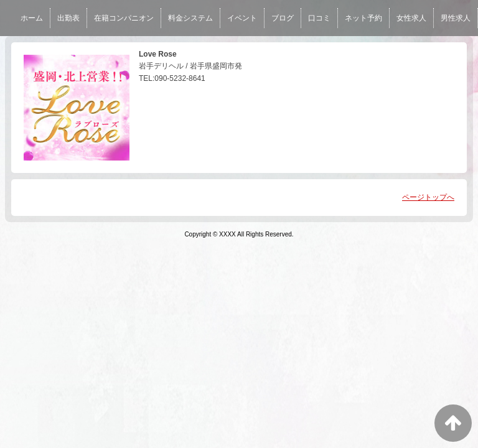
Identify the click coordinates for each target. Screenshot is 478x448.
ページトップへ (428, 197)
